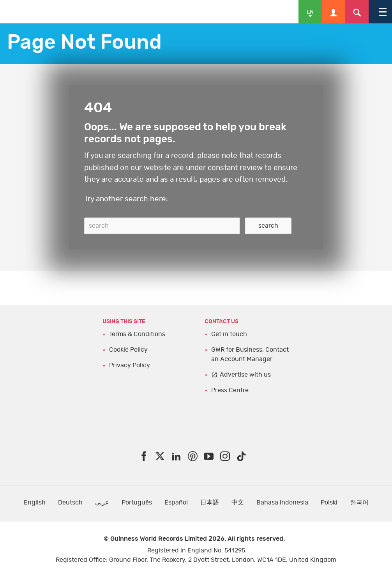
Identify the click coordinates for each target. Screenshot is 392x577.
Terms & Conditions (137, 334)
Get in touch (229, 334)
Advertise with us (245, 375)
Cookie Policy (128, 350)
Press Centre (230, 390)
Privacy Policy (130, 365)
